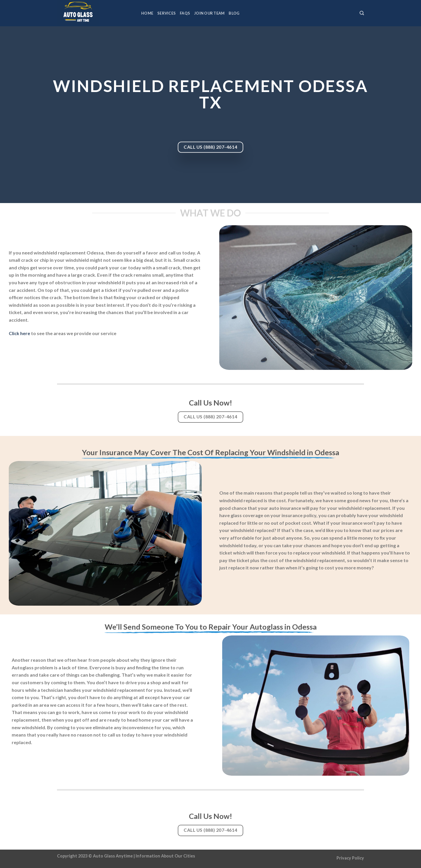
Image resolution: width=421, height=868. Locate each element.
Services (166, 13)
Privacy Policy (350, 858)
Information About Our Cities (165, 856)
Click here (19, 333)
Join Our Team (209, 13)
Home (147, 13)
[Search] (362, 13)
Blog (234, 13)
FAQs (185, 13)
